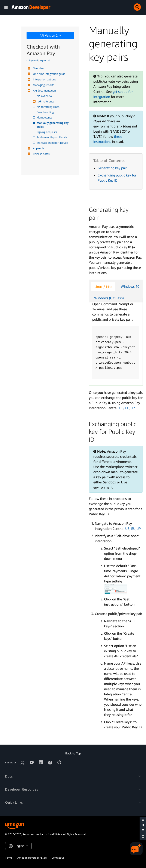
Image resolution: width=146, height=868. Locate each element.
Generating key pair (112, 168)
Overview (38, 68)
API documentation (44, 91)
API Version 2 (49, 35)
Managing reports (43, 85)
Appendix (38, 148)
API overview (45, 96)
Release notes (41, 154)
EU (127, 408)
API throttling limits (48, 107)
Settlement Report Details (52, 137)
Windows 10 (130, 286)
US (121, 408)
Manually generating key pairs (53, 125)
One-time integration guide (49, 74)
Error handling (45, 112)
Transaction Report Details (53, 143)
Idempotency (45, 118)
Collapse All (32, 60)
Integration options (44, 79)
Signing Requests (47, 132)
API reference (46, 101)
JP (133, 408)
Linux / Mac (103, 287)
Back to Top (73, 753)
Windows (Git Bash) (109, 298)
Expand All (45, 60)
